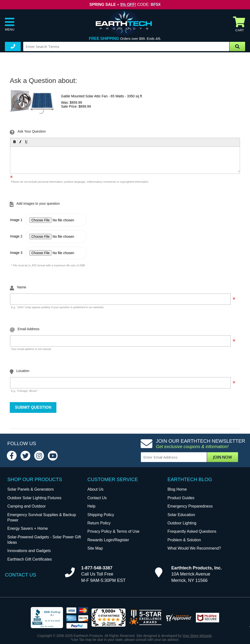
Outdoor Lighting (182, 523)
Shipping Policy (101, 515)
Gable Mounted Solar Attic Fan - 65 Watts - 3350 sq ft (102, 96)
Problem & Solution (184, 540)
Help (91, 506)
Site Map (95, 548)
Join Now (223, 457)
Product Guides (181, 498)
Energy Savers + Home (28, 528)
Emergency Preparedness (190, 506)
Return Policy (99, 523)
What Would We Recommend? (194, 548)
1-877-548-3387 (97, 568)
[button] (14, 142)
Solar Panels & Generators (31, 489)
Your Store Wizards (197, 636)
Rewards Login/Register (108, 540)
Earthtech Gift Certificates (30, 559)
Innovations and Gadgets (29, 551)
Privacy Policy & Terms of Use (113, 531)
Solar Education (181, 515)
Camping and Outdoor (26, 506)
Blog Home (177, 489)
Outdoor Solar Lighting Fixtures (34, 498)
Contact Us (97, 498)
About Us (95, 489)
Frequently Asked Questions (192, 531)
